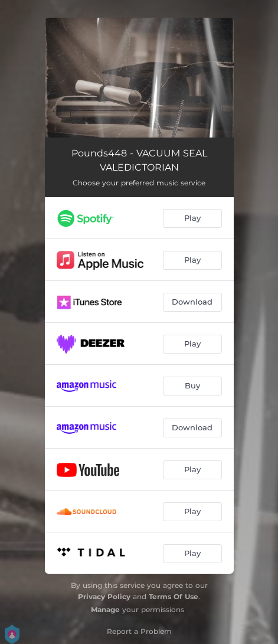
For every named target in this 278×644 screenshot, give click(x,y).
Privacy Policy (104, 596)
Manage (105, 609)
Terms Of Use (174, 596)
